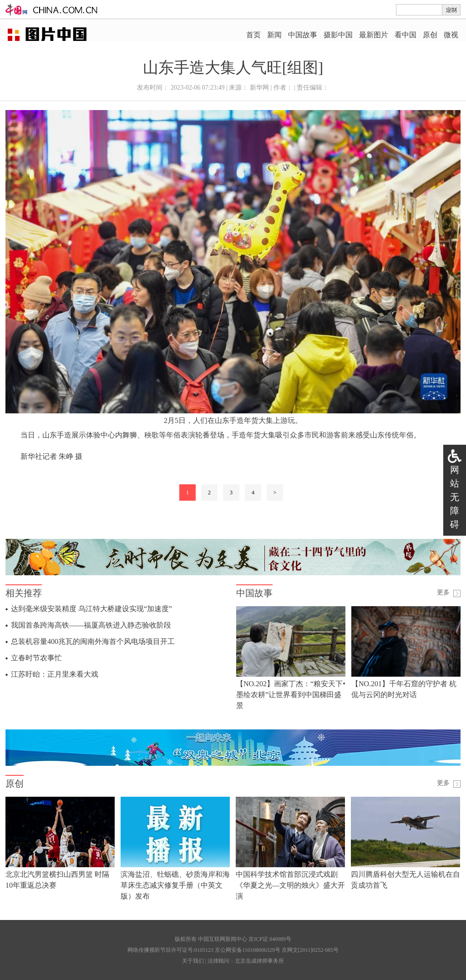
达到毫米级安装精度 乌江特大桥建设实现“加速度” (91, 609)
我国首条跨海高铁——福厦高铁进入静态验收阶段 (91, 625)
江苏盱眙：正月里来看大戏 (55, 674)
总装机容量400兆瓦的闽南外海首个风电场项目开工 (93, 641)
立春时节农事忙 (36, 658)
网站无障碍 (455, 497)
